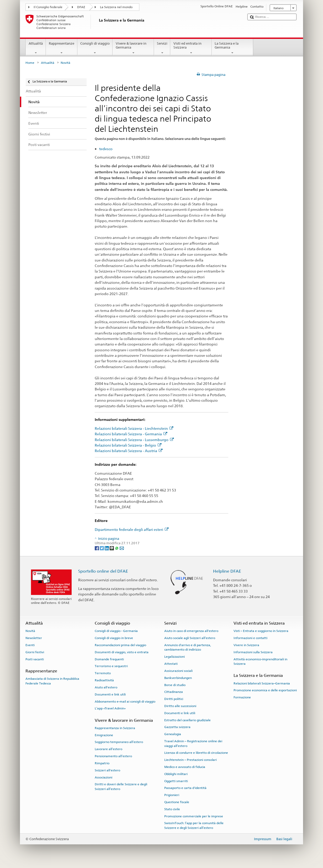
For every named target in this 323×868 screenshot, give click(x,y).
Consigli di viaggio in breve (114, 638)
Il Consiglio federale (48, 7)
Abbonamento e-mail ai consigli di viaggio (125, 701)
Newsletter (34, 638)
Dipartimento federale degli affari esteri (132, 529)
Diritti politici (174, 699)
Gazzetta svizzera (177, 727)
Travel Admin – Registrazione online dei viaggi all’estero (193, 743)
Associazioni (104, 777)
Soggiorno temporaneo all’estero (119, 742)
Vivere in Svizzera (246, 645)
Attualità (36, 48)
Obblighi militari (176, 774)
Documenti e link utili (110, 694)
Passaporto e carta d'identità (185, 788)
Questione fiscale (177, 802)
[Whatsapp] (117, 548)
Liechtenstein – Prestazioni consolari (190, 760)
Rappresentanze (62, 48)
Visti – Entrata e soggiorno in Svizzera (261, 631)
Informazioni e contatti (250, 638)
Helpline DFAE (227, 571)
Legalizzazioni (174, 657)
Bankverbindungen (178, 678)
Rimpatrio (102, 763)
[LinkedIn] (107, 548)
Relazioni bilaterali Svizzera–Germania (262, 683)
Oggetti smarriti (176, 781)
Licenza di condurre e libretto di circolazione (196, 753)
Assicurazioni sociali (178, 671)
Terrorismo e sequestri (111, 666)
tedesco (106, 149)
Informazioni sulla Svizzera (253, 652)
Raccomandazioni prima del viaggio (120, 645)
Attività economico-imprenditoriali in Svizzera (260, 661)
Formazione (242, 697)
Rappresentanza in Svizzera (115, 728)
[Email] (122, 548)
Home (30, 63)
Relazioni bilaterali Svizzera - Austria (129, 451)
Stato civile (172, 809)
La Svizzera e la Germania (232, 48)
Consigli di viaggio (95, 48)
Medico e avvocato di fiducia (185, 767)
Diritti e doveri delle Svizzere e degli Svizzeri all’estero (121, 786)
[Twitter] (102, 548)
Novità (30, 631)
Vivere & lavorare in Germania (133, 48)
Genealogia (173, 734)
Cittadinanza (174, 692)
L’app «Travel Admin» (110, 708)
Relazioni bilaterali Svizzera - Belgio (128, 445)
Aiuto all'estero (106, 687)
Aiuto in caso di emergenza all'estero (191, 631)
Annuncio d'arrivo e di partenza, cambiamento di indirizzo (188, 647)
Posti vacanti (35, 659)
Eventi (30, 645)
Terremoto (103, 673)
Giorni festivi (35, 652)
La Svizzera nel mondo (116, 7)
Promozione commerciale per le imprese (194, 816)
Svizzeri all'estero (107, 770)
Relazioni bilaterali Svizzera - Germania (131, 434)
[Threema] (112, 548)
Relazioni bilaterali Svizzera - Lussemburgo (134, 440)
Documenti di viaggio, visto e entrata (122, 652)
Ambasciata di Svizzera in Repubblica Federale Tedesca (52, 681)
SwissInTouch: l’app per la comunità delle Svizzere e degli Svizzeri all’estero (194, 825)
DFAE (81, 7)
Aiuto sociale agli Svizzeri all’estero (190, 638)
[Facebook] (97, 548)
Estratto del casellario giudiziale (187, 720)
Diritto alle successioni (180, 706)
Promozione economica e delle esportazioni (265, 690)
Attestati (171, 664)
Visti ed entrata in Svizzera (191, 48)
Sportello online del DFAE (103, 571)
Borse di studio (175, 685)
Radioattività (104, 680)
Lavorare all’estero (108, 749)
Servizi (162, 48)
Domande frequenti (109, 659)
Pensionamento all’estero (113, 756)
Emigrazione (104, 735)
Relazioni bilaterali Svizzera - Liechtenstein (134, 428)
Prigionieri (172, 795)
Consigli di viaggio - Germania (116, 631)
